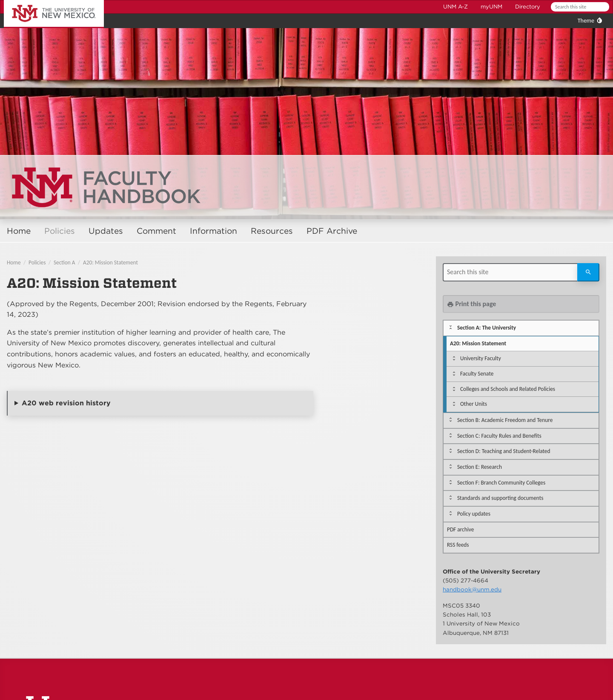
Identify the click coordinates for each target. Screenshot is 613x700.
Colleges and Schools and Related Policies (508, 389)
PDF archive (460, 529)
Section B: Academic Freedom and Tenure (505, 420)
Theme (586, 21)
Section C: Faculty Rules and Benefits (499, 436)
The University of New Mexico (44, 1)
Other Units (474, 404)
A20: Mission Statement (110, 262)
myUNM (491, 7)
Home (19, 231)
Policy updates (474, 514)
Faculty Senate (477, 374)
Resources (272, 231)
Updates (106, 231)
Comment (156, 231)
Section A (64, 262)
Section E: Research (480, 467)
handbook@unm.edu (472, 589)
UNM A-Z (455, 7)
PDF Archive (332, 231)
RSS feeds (458, 545)
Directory (528, 7)
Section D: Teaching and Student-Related (504, 451)
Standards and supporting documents (500, 498)
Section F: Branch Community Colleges (501, 483)
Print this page (471, 304)
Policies (60, 231)
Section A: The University (487, 328)
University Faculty (481, 358)
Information (213, 231)
